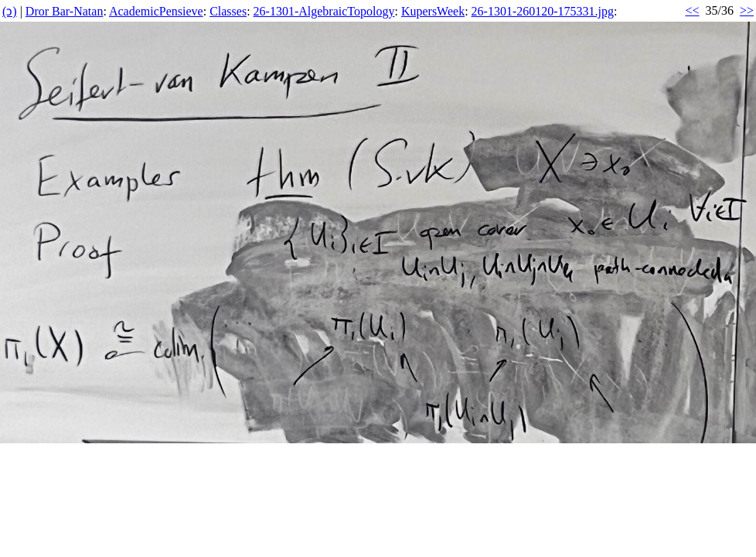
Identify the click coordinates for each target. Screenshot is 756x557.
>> (747, 10)
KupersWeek (433, 11)
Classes (228, 11)
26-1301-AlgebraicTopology (324, 11)
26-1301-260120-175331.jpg (543, 11)
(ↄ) (10, 11)
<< (692, 10)
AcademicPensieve (156, 11)
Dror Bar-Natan (65, 11)
